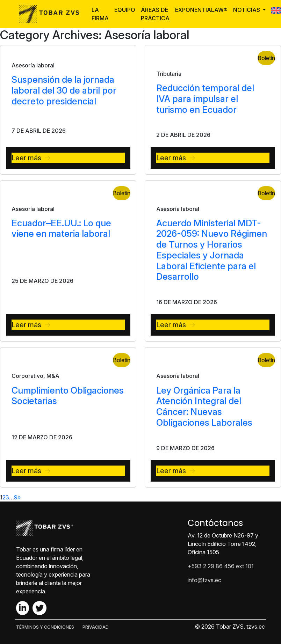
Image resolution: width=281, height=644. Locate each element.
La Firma (100, 14)
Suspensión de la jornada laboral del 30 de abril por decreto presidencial (64, 90)
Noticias (247, 10)
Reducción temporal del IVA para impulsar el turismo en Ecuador (205, 99)
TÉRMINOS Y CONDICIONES (45, 627)
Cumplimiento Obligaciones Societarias (68, 396)
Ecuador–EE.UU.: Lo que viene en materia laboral (61, 228)
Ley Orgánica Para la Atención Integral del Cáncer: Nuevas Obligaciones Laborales (204, 406)
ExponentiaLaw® (201, 10)
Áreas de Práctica (155, 14)
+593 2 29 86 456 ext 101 (221, 566)
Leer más (26, 158)
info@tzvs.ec (204, 580)
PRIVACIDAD (96, 627)
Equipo (125, 10)
